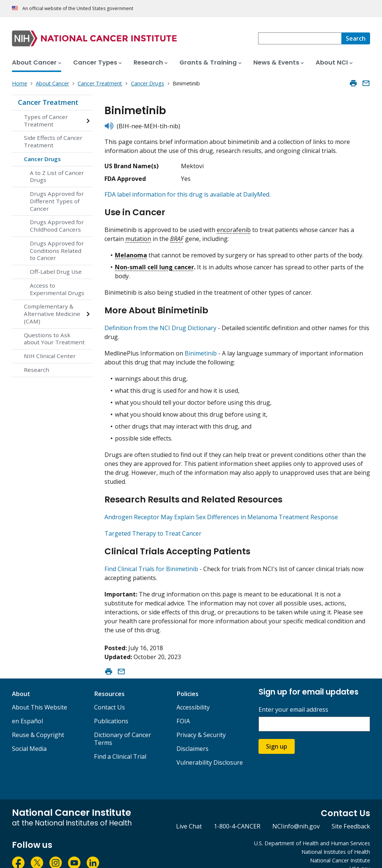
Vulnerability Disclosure (210, 750)
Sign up (277, 734)
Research (37, 370)
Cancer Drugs (42, 159)
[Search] (356, 38)
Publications (111, 708)
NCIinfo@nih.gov (296, 814)
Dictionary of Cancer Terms (123, 726)
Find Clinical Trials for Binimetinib (151, 556)
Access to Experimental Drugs (57, 289)
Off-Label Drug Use (56, 272)
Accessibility (193, 695)
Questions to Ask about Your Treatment (54, 339)
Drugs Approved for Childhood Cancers (57, 226)
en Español (27, 708)
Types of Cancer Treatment (46, 120)
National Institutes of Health (336, 839)
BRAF (177, 235)
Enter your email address (293, 697)
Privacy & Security (201, 722)
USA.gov (360, 856)
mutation (138, 235)
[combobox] (300, 38)
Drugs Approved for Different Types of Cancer (57, 201)
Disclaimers (192, 736)
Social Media (29, 736)
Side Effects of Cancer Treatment (53, 141)
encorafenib (234, 226)
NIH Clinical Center (50, 356)
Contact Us (109, 695)
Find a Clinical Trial (120, 744)
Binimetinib (201, 347)
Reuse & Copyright (38, 722)
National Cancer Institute (340, 848)
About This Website (40, 695)
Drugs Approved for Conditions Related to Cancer (57, 251)
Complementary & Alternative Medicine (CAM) (52, 314)
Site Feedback (351, 814)
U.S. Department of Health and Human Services (312, 831)
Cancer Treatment (48, 102)
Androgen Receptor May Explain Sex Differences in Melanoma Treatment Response (221, 507)
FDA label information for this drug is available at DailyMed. (187, 194)
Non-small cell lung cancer (154, 264)
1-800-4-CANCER (237, 814)
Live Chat (189, 814)
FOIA (183, 708)
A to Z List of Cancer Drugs (57, 176)
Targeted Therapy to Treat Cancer (153, 524)
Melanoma (131, 252)
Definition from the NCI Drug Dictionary (160, 322)
